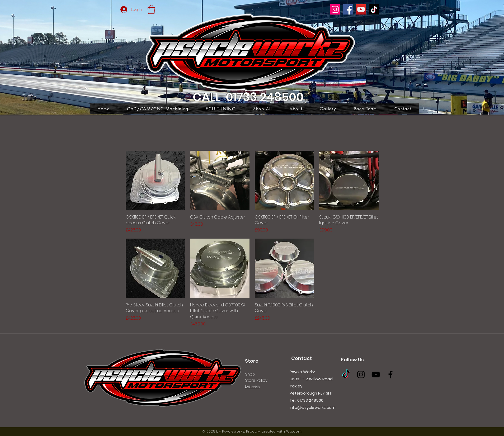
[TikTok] (374, 9)
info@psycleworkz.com (313, 407)
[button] (151, 9)
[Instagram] (335, 9)
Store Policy (256, 380)
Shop (250, 374)
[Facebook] (348, 9)
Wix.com (294, 431)
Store (252, 361)
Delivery (253, 386)
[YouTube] (361, 9)
